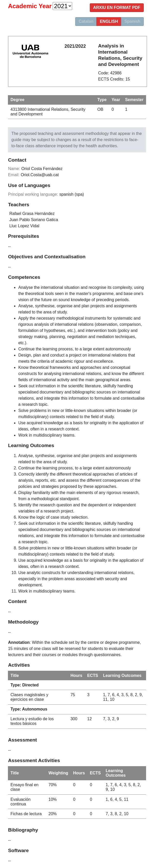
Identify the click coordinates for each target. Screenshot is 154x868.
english (109, 21)
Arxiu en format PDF (117, 8)
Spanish (132, 21)
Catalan (86, 21)
